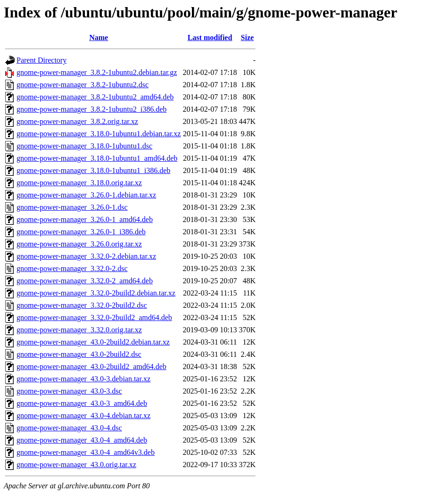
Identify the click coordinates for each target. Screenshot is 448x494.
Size (248, 37)
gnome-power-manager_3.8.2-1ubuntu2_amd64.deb (95, 97)
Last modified (210, 37)
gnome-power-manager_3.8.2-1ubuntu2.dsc (83, 85)
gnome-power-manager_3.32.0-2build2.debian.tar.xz (96, 293)
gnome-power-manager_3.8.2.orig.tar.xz (77, 121)
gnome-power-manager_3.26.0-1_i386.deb (81, 232)
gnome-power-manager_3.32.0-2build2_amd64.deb (94, 317)
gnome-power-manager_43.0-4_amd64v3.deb (86, 452)
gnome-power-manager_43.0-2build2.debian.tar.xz (93, 342)
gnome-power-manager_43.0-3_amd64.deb (82, 403)
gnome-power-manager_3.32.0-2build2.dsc (82, 305)
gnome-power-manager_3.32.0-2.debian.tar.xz (86, 256)
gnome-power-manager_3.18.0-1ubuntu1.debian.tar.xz (99, 134)
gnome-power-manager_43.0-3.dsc (69, 391)
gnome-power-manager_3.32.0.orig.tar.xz (79, 330)
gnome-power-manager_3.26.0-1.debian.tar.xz (86, 195)
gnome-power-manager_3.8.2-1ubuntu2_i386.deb (91, 109)
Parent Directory (41, 60)
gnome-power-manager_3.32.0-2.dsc (72, 268)
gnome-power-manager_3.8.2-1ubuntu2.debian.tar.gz (97, 72)
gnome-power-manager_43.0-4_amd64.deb (82, 440)
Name (99, 37)
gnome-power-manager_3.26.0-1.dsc (72, 207)
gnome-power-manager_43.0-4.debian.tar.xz (83, 416)
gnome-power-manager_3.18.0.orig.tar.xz (79, 183)
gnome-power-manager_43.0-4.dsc (69, 428)
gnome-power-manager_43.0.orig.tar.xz (76, 465)
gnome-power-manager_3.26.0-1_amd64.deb (85, 219)
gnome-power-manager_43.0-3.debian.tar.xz (83, 379)
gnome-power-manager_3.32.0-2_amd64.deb (85, 281)
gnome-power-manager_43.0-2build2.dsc (79, 354)
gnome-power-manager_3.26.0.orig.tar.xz (79, 244)
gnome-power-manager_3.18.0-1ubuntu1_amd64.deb (97, 158)
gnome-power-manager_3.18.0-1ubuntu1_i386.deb (93, 170)
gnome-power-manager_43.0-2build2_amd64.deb (91, 366)
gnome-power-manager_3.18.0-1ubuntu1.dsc (84, 146)
